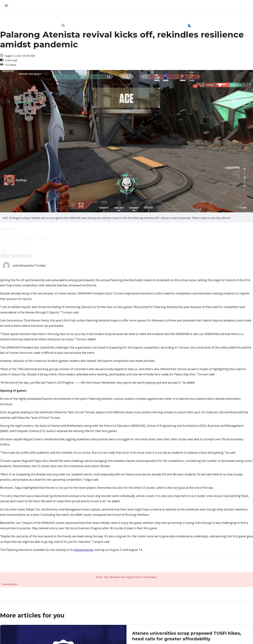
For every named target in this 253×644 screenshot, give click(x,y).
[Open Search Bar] (63, 25)
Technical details (9, 584)
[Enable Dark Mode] (190, 25)
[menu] (6, 6)
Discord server (84, 550)
